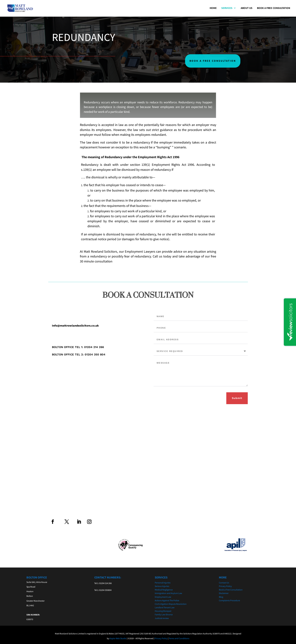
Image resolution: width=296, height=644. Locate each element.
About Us (247, 9)
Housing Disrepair (163, 611)
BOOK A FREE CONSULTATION (213, 61)
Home (213, 9)
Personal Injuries (163, 583)
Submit (237, 398)
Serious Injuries (162, 586)
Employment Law (163, 597)
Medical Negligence (164, 590)
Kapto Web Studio (118, 638)
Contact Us (224, 583)
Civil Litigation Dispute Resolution (171, 604)
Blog (221, 597)
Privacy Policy (225, 586)
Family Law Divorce (164, 614)
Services (227, 9)
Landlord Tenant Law (165, 607)
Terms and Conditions (179, 638)
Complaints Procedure (229, 600)
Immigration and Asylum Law (168, 593)
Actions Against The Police (167, 600)
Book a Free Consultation (274, 9)
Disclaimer (224, 593)
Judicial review (162, 618)
